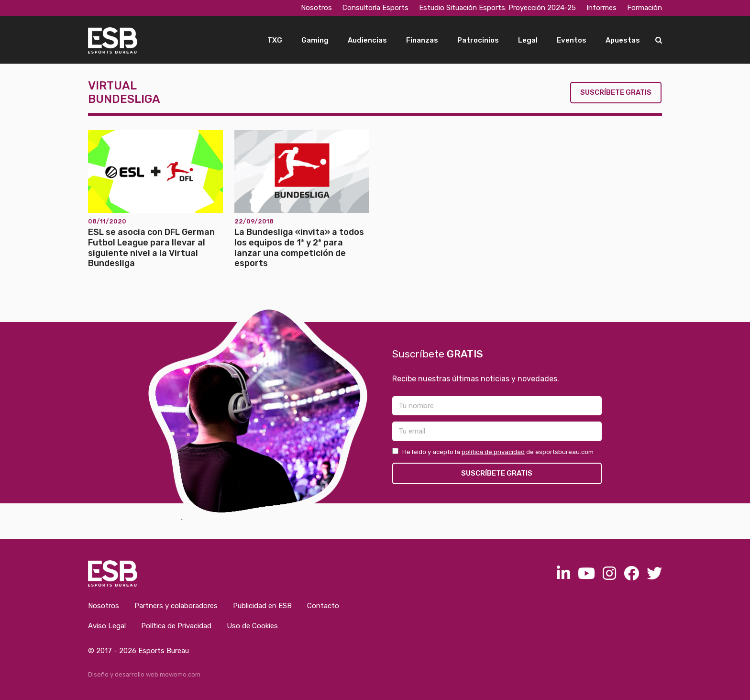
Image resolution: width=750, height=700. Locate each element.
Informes (601, 8)
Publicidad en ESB (262, 606)
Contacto (323, 606)
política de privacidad (493, 452)
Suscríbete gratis (616, 92)
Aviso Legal (107, 626)
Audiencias (367, 40)
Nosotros (316, 8)
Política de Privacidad (176, 626)
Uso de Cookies (252, 626)
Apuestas (623, 40)
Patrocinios (478, 40)
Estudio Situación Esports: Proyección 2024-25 (497, 8)
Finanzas (422, 40)
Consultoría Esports (375, 8)
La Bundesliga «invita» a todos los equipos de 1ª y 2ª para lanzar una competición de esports (299, 248)
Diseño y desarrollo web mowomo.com (144, 674)
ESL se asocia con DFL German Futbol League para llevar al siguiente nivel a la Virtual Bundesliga (151, 248)
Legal (528, 40)
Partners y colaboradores (176, 606)
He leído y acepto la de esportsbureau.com (493, 452)
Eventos (572, 40)
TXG (275, 40)
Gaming (315, 40)
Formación (645, 8)
